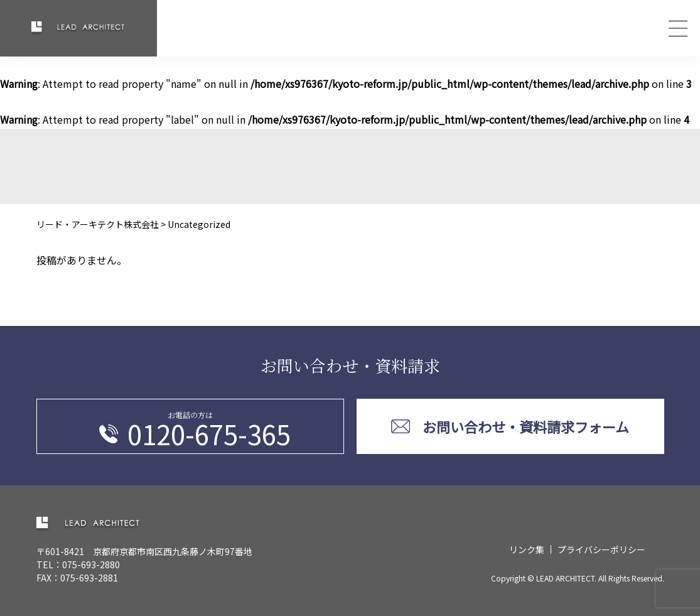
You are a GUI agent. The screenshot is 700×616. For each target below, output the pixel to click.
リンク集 (527, 549)
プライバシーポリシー (601, 549)
